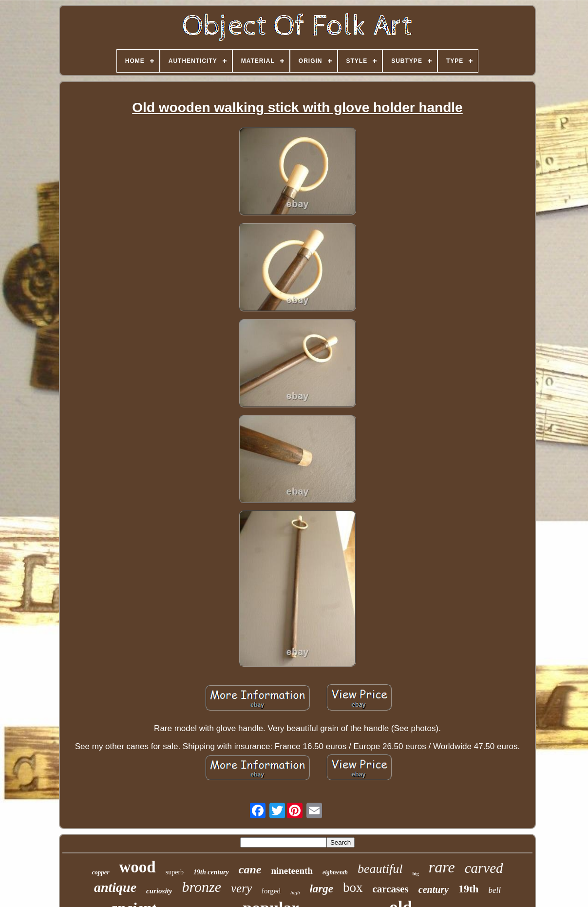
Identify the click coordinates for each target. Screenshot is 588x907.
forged (271, 891)
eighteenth (335, 872)
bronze (201, 887)
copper (100, 872)
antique (115, 887)
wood (138, 867)
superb (175, 872)
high (295, 892)
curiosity (159, 891)
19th (469, 889)
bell (495, 890)
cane (250, 869)
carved (484, 868)
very (241, 888)
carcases (391, 889)
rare (442, 867)
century (434, 889)
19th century (211, 872)
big (415, 874)
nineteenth (292, 871)
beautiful (380, 869)
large (321, 889)
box (353, 888)
